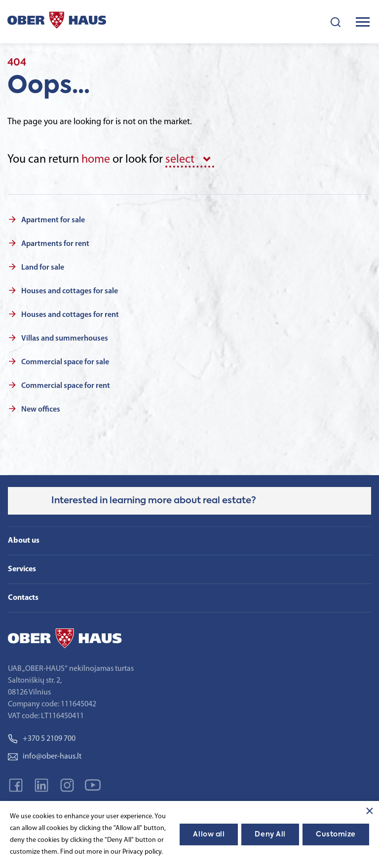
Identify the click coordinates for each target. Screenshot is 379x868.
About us (24, 541)
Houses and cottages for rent (70, 315)
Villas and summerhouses (65, 339)
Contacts (23, 598)
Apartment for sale (53, 220)
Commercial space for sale (65, 362)
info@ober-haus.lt (45, 757)
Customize (336, 834)
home (96, 160)
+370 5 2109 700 (42, 739)
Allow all (209, 834)
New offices (41, 410)
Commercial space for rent (66, 386)
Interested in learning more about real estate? (154, 501)
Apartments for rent (55, 244)
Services (22, 569)
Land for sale (43, 268)
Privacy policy (142, 852)
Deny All (270, 834)
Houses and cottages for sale (70, 291)
